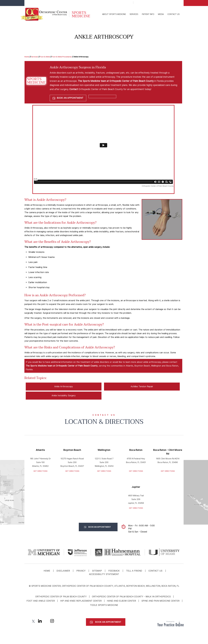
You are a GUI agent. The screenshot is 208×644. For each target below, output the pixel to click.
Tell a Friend (134, 571)
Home (27, 57)
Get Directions (40, 471)
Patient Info (148, 14)
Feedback (114, 571)
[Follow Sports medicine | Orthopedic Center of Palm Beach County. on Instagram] (52, 622)
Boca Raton (136, 450)
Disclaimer (63, 571)
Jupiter (136, 487)
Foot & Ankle (45, 57)
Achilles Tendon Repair (142, 386)
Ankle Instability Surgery (64, 396)
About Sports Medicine (114, 14)
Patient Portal (147, 3)
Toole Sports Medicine (104, 605)
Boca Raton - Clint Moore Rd (168, 452)
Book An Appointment (173, 3)
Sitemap (97, 571)
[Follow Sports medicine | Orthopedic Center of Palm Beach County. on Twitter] (34, 622)
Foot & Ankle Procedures (62, 57)
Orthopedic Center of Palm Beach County (61, 597)
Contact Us (174, 14)
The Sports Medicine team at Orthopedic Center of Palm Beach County (116, 81)
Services (134, 14)
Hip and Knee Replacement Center (81, 601)
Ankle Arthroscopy (64, 386)
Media (161, 14)
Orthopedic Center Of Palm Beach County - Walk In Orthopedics (131, 597)
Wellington (104, 450)
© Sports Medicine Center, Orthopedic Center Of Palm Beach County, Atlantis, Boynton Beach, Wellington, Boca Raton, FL (104, 586)
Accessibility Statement (104, 574)
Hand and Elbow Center (121, 601)
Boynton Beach (72, 450)
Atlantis (40, 450)
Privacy (81, 571)
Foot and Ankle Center (41, 601)
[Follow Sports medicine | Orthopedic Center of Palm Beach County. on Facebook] (27, 622)
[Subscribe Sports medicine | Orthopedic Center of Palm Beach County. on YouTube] (46, 622)
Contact (74, 89)
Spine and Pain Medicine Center (160, 601)
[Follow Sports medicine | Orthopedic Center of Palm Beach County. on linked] (40, 622)
